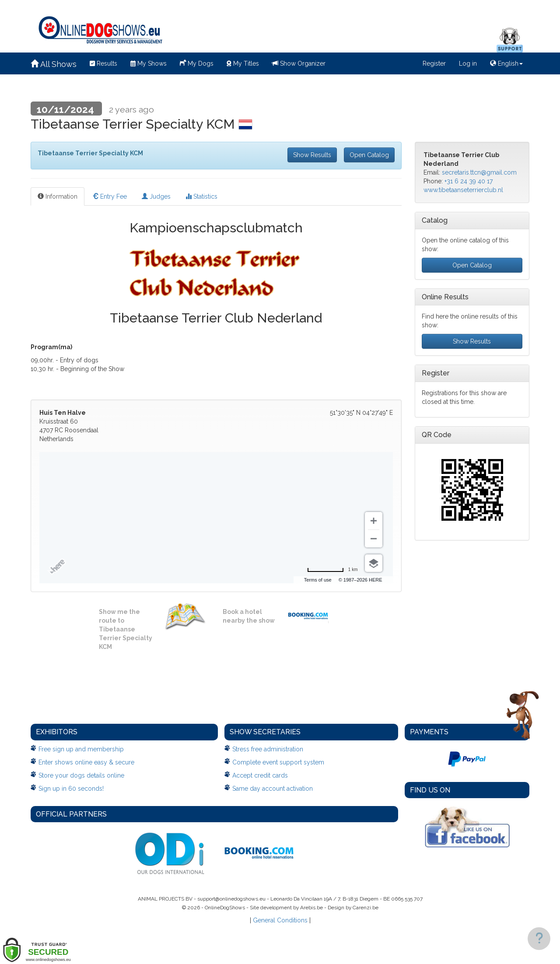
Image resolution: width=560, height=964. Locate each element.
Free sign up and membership (81, 749)
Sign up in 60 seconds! (71, 789)
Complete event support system (278, 762)
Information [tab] (58, 196)
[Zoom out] (374, 539)
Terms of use (318, 580)
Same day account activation (273, 789)
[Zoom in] (374, 521)
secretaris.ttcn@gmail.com (479, 172)
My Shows (149, 63)
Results (103, 63)
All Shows (54, 64)
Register (434, 63)
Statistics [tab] (201, 196)
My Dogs (197, 63)
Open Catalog (369, 155)
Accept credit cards (260, 775)
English (506, 63)
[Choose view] (374, 563)
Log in (468, 63)
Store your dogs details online (81, 775)
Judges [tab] (156, 196)
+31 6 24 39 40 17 (469, 181)
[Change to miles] (332, 570)
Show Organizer (299, 63)
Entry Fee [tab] (110, 196)
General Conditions (280, 920)
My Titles (243, 63)
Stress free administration (268, 749)
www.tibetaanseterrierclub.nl (463, 190)
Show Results (312, 155)
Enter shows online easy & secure (86, 762)
